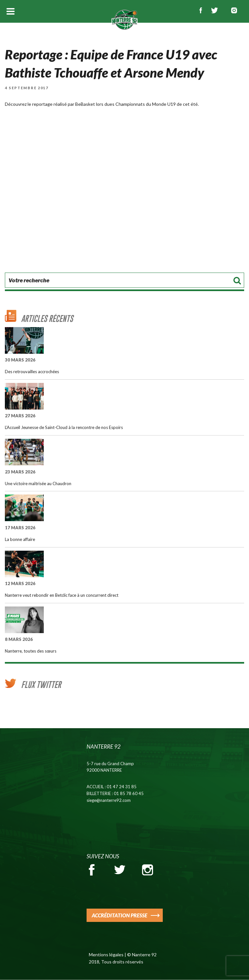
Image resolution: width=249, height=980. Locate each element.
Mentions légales (106, 955)
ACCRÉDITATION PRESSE (119, 915)
